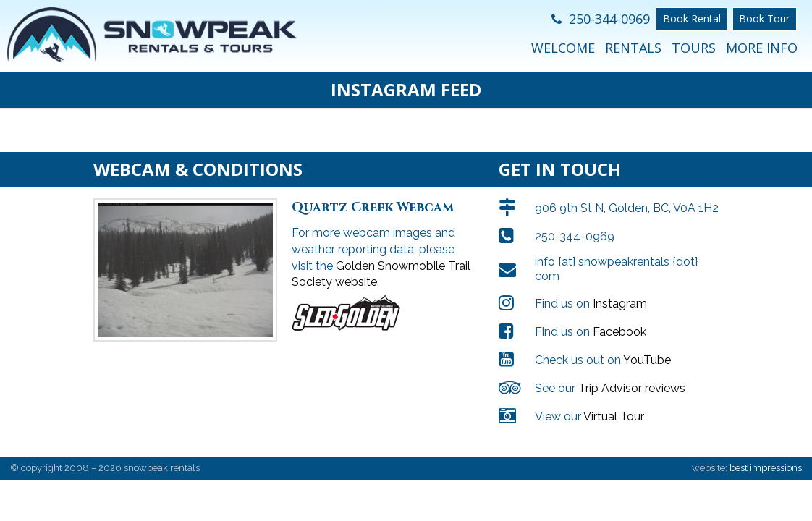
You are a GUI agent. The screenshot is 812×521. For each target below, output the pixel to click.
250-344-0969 (601, 19)
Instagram (620, 289)
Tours (694, 48)
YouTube (647, 346)
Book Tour (764, 18)
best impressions (766, 453)
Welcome (563, 48)
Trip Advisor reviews (632, 374)
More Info (762, 48)
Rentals (633, 48)
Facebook (619, 317)
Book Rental (692, 18)
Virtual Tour (614, 402)
